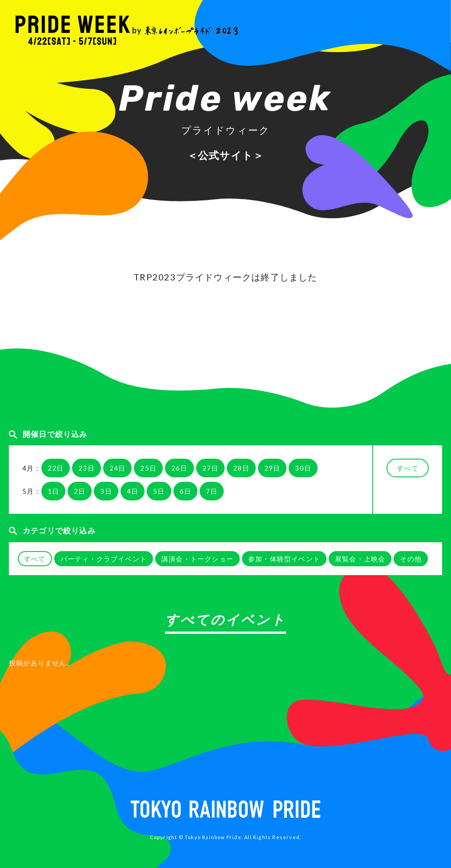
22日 (56, 468)
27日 (211, 468)
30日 (303, 468)
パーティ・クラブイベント (104, 559)
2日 (80, 491)
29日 (272, 468)
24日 (118, 468)
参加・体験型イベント (284, 559)
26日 (179, 468)
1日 (53, 491)
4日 (133, 491)
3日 (106, 491)
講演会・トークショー (197, 559)
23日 (87, 468)
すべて (408, 468)
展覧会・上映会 (360, 559)
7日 (212, 491)
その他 (411, 559)
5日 (159, 491)
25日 (148, 468)
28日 (241, 468)
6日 (185, 491)
